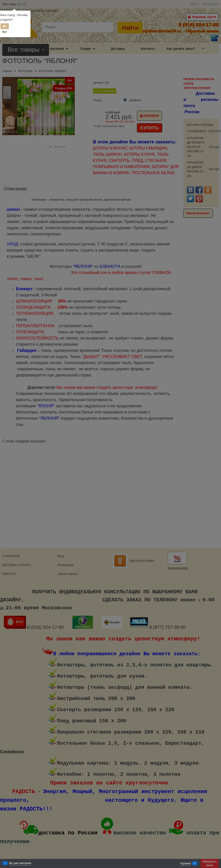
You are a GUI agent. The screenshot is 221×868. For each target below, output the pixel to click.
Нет (5, 32)
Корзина (185, 863)
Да (4, 26)
